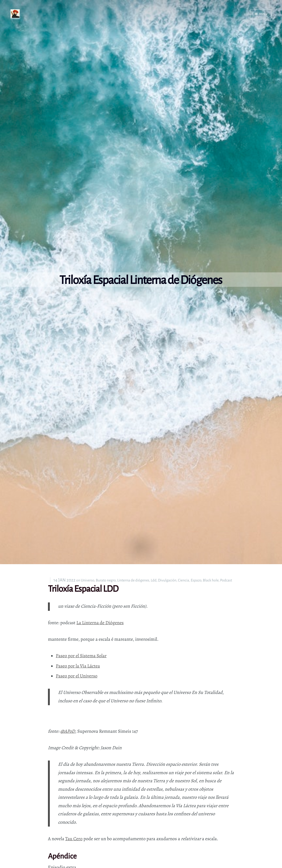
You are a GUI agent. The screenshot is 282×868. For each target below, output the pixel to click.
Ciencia (184, 580)
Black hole (211, 580)
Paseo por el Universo (77, 676)
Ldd (154, 580)
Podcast (226, 580)
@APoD (68, 731)
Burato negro (106, 580)
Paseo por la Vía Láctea (78, 666)
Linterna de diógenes (133, 580)
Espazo (196, 580)
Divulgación (167, 580)
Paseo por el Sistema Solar (81, 656)
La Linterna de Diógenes (100, 623)
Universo (88, 580)
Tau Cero (74, 839)
